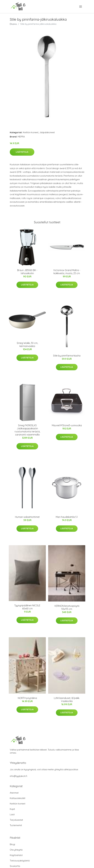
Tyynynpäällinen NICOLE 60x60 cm (27, 607)
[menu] (81, 7)
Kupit (12, 809)
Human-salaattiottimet (27, 517)
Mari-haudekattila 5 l (67, 517)
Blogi (12, 844)
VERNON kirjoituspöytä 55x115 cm (67, 607)
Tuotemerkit (16, 825)
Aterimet (14, 793)
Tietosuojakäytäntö (20, 861)
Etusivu (13, 24)
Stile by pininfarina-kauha (67, 356)
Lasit (12, 814)
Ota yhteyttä (16, 850)
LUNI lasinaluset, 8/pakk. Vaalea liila (67, 700)
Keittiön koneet (31, 132)
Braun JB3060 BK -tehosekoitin (27, 272)
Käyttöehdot (16, 855)
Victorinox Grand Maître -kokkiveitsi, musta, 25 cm (67, 272)
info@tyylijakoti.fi (18, 776)
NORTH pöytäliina (27, 698)
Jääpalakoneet (47, 132)
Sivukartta (15, 866)
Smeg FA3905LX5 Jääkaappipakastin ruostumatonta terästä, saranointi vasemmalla (27, 430)
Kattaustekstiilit (18, 798)
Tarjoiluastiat (16, 820)
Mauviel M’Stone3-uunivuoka (67, 425)
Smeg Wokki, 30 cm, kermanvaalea (27, 345)
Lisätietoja (22, 152)
